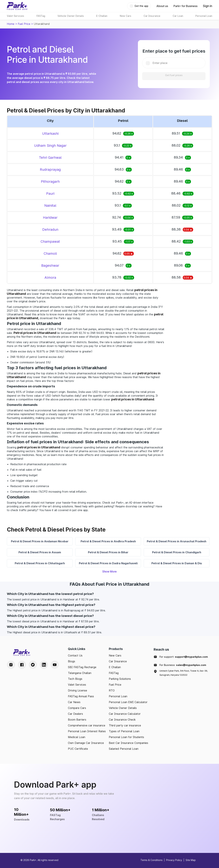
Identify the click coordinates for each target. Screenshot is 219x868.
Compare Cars (77, 708)
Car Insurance (118, 661)
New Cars (115, 655)
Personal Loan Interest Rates (87, 731)
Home (11, 24)
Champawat (50, 242)
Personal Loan (118, 696)
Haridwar (50, 218)
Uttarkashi (50, 134)
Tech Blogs (75, 679)
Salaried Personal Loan (124, 749)
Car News (74, 702)
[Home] (17, 6)
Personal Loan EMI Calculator (128, 702)
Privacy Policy (174, 860)
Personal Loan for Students (126, 737)
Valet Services (77, 685)
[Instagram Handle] (11, 665)
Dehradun (50, 230)
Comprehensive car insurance (87, 725)
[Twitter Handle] (33, 665)
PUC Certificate (78, 749)
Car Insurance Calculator (125, 714)
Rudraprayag (50, 170)
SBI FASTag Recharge (82, 667)
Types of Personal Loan (124, 731)
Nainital (50, 206)
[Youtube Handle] (55, 665)
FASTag (114, 673)
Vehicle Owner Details (123, 708)
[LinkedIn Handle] (44, 665)
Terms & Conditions (152, 860)
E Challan (115, 667)
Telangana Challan (80, 673)
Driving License (78, 690)
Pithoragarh (50, 182)
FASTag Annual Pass (81, 696)
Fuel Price (24, 24)
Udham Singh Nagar (50, 146)
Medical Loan (77, 737)
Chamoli (50, 254)
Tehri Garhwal (50, 158)
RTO (112, 690)
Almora (50, 278)
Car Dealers (75, 714)
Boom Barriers (77, 720)
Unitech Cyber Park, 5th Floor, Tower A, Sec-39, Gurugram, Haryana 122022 (184, 673)
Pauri (50, 194)
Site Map (191, 860)
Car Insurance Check (122, 720)
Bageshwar (50, 266)
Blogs (72, 661)
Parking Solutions (120, 679)
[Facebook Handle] (22, 665)
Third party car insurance (125, 725)
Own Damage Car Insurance (86, 743)
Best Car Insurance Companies (128, 743)
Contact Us (75, 655)
